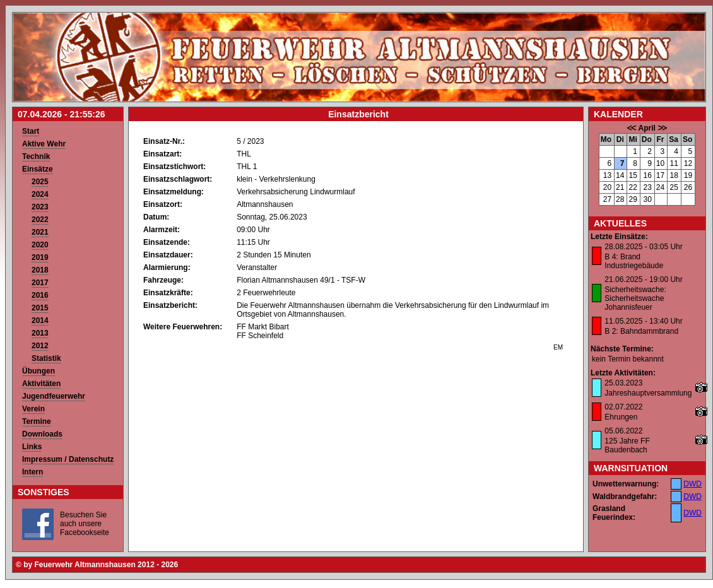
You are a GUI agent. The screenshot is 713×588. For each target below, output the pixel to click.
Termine (37, 421)
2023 (40, 207)
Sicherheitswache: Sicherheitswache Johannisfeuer (635, 298)
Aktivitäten (41, 384)
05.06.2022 (623, 431)
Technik (36, 156)
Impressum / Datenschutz (68, 459)
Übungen (38, 371)
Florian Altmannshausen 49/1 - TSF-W (301, 280)
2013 (40, 333)
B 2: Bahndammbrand (641, 331)
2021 (40, 232)
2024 (40, 194)
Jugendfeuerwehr (54, 396)
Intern (32, 472)
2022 (40, 220)
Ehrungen (621, 417)
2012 (40, 346)
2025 (40, 182)
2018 (40, 270)
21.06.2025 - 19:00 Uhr (643, 279)
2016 (40, 295)
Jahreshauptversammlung (648, 393)
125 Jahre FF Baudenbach (627, 445)
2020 (40, 245)
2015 (40, 308)
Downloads (42, 434)
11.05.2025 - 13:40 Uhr (643, 321)
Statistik (46, 358)
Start (31, 131)
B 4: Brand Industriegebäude (634, 261)
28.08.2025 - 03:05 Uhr (643, 247)
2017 (40, 283)
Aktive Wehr (44, 144)
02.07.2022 (623, 407)
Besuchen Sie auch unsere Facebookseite (85, 524)
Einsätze (38, 169)
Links (32, 447)
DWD (692, 484)
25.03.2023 (623, 383)
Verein (33, 409)
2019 (40, 257)
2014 (40, 320)
